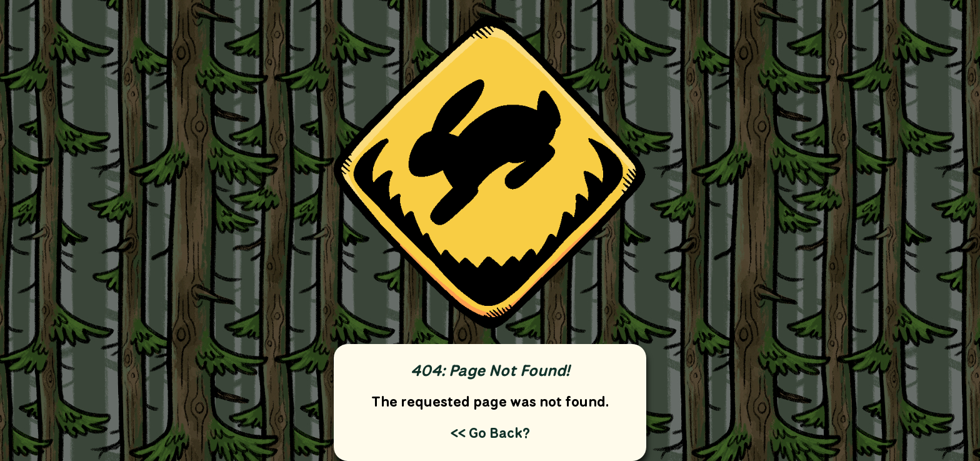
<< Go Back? (490, 433)
